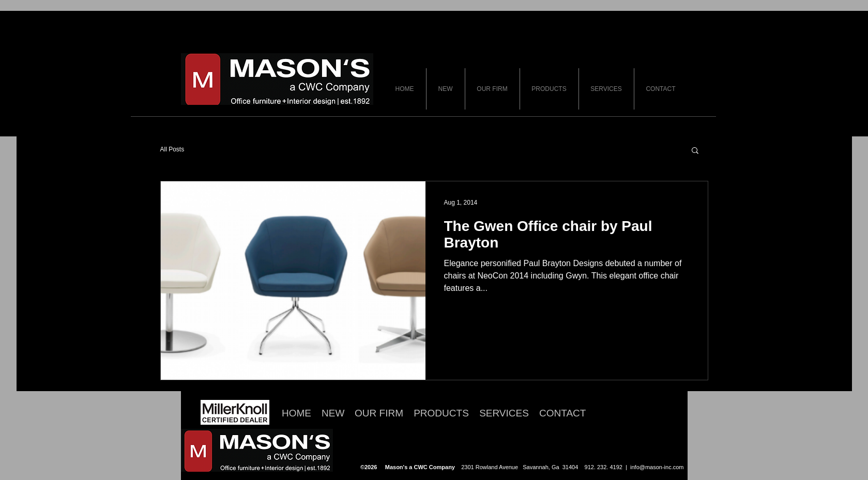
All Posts (172, 149)
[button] (695, 151)
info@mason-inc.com (657, 467)
